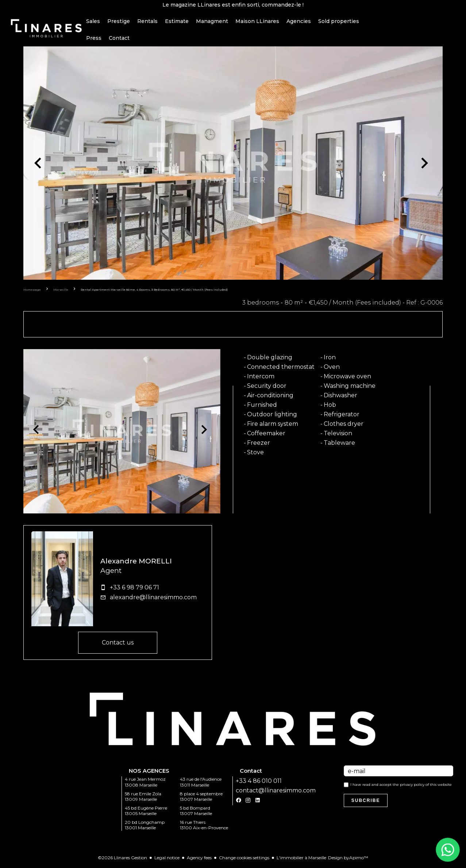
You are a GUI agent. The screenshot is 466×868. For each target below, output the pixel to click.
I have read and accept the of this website (401, 786)
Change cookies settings (244, 859)
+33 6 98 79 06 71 (134, 589)
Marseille (61, 291)
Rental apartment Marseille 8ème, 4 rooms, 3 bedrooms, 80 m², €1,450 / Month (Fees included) (154, 291)
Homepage (32, 291)
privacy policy (412, 786)
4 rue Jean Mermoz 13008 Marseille (145, 784)
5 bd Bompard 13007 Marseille (196, 812)
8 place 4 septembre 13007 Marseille (201, 798)
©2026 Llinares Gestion (122, 859)
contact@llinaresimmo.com (276, 792)
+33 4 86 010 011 (259, 783)
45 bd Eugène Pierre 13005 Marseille (146, 812)
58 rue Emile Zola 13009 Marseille (143, 798)
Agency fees (199, 859)
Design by (348, 859)
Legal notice (167, 859)
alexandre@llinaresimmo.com (153, 599)
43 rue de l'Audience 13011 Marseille (201, 784)
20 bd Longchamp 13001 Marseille (145, 827)
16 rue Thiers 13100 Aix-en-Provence (204, 827)
